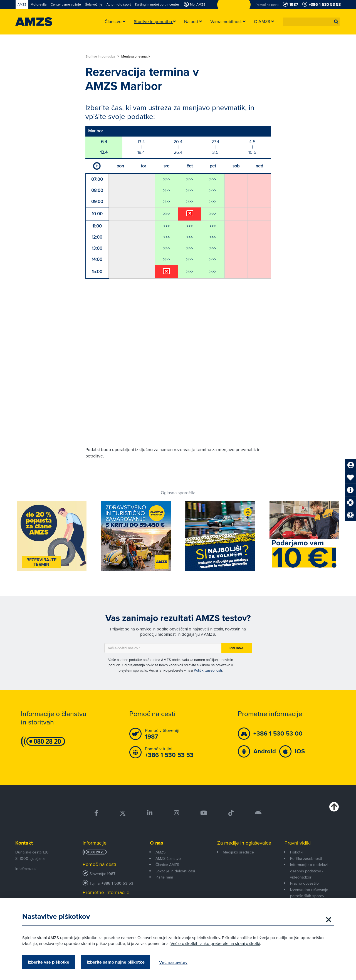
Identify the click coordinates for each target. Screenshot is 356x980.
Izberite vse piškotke (49, 962)
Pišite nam (164, 877)
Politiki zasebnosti (208, 670)
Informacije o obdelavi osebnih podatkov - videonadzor (309, 871)
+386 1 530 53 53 (117, 883)
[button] (336, 22)
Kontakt (24, 843)
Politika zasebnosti (306, 858)
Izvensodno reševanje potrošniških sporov (309, 893)
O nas (157, 843)
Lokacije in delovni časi (175, 871)
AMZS (160, 852)
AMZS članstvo (168, 858)
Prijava (237, 648)
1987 (111, 874)
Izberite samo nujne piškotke (116, 962)
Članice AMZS (167, 865)
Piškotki (297, 852)
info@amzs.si (26, 868)
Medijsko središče (238, 852)
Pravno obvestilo (304, 883)
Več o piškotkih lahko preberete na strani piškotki (215, 943)
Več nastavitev (173, 962)
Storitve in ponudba (102, 56)
